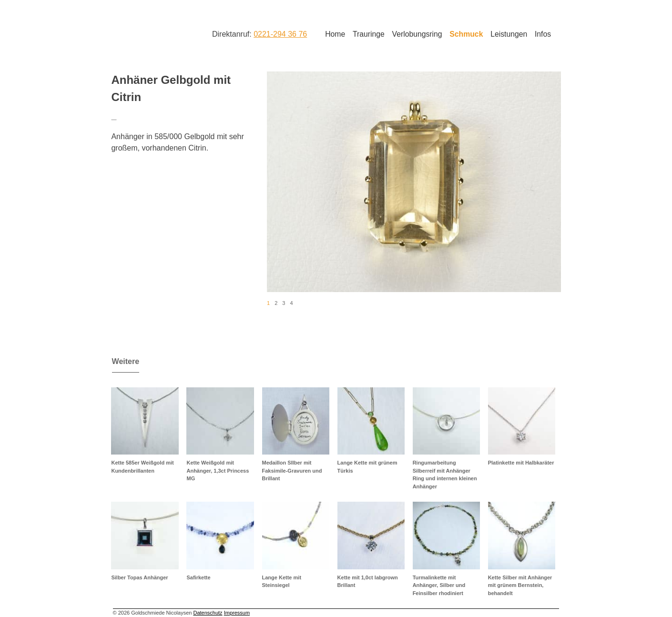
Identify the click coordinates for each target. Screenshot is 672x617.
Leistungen (509, 34)
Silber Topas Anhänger (139, 577)
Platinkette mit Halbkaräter (521, 463)
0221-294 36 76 (280, 34)
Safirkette (198, 577)
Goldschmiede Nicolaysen (149, 33)
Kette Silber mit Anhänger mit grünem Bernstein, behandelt (520, 585)
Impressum (237, 613)
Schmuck (466, 34)
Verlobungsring (417, 34)
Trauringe (369, 34)
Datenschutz (208, 613)
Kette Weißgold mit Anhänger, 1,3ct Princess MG (218, 470)
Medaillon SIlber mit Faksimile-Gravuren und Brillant (292, 470)
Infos (543, 34)
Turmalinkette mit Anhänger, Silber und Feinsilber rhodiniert (439, 585)
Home (335, 34)
